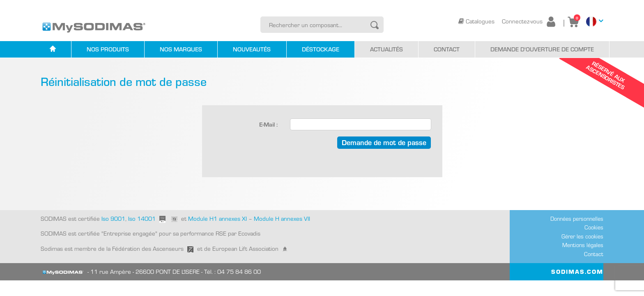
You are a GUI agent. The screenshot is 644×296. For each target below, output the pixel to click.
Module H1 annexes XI (217, 218)
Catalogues (477, 21)
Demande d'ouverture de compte (542, 49)
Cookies (594, 227)
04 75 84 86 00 (239, 271)
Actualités (386, 49)
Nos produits (108, 49)
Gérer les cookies (582, 236)
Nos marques (181, 49)
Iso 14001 (142, 218)
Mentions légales (583, 245)
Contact (447, 49)
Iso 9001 (113, 218)
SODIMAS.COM (577, 271)
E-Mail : (268, 124)
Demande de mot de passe (384, 142)
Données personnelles (577, 219)
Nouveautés (252, 49)
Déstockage (321, 49)
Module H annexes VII (282, 218)
